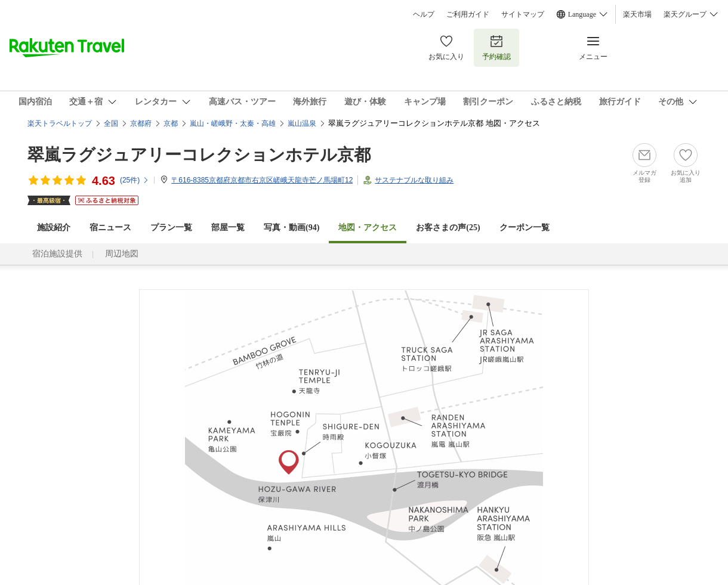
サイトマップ (523, 14)
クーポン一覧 (525, 227)
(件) (135, 180)
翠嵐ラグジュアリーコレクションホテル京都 (199, 155)
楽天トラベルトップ (60, 123)
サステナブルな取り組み (414, 180)
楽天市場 (637, 14)
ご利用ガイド (468, 14)
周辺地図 (122, 254)
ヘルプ (424, 14)
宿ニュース (110, 227)
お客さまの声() (448, 227)
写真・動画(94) (291, 227)
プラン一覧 (171, 227)
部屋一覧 (228, 227)
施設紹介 (54, 227)
